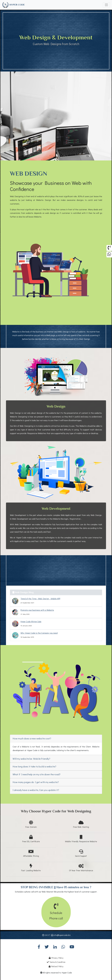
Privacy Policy (56, 958)
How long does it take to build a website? (34, 766)
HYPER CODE (13, 5)
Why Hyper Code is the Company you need (39, 633)
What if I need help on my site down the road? (37, 774)
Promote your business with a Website (37, 610)
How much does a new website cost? (32, 738)
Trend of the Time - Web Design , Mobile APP (40, 599)
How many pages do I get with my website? (36, 782)
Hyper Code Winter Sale (31, 621)
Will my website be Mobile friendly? (31, 759)
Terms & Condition (56, 962)
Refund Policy (56, 966)
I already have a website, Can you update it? (36, 790)
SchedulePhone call (56, 913)
